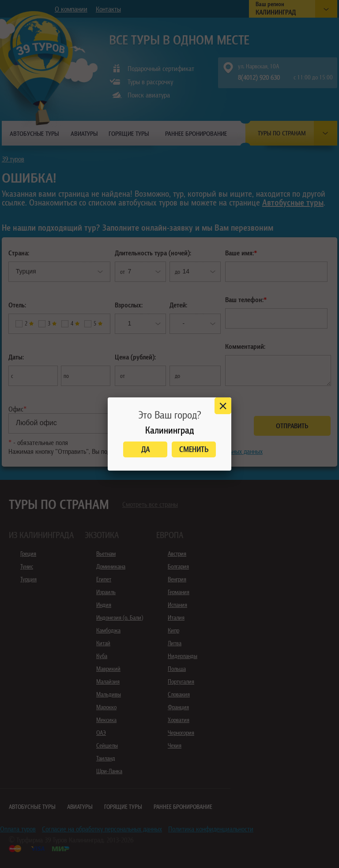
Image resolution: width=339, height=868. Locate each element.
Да (145, 449)
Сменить (194, 449)
